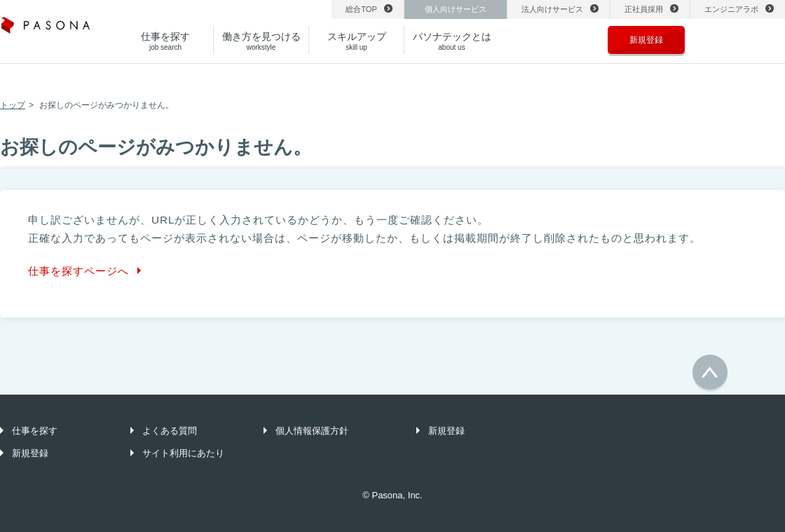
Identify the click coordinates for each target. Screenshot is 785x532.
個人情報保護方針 (312, 431)
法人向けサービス (552, 9)
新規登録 (646, 40)
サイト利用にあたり (183, 453)
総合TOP (361, 9)
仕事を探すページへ (78, 271)
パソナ (46, 29)
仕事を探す (35, 431)
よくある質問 (170, 431)
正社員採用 (644, 9)
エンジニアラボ (731, 9)
